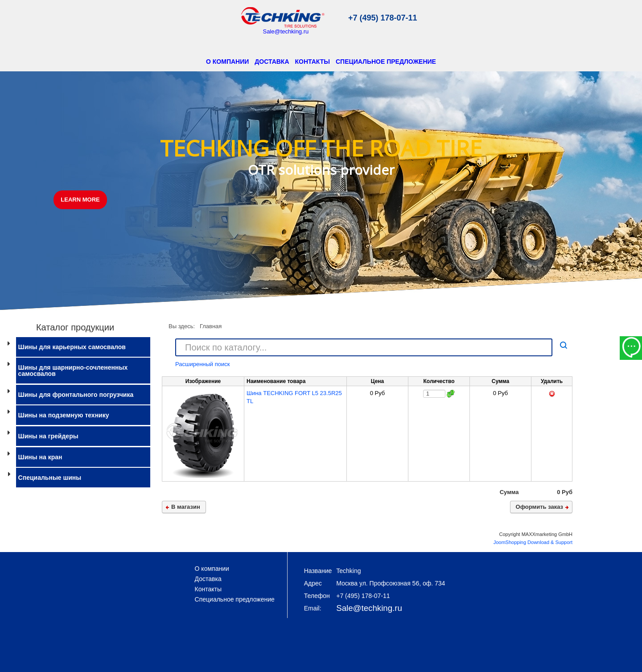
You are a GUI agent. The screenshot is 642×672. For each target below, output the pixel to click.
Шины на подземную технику (64, 415)
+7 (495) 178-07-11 (383, 18)
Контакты (313, 62)
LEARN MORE (80, 200)
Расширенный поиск (202, 364)
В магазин (186, 507)
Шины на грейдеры (48, 436)
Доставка (272, 62)
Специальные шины (50, 478)
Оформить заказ (539, 507)
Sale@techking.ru (286, 31)
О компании (227, 62)
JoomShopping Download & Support (533, 542)
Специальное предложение (386, 62)
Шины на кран (40, 457)
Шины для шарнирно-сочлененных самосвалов (73, 371)
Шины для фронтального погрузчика (76, 395)
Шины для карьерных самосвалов (72, 347)
